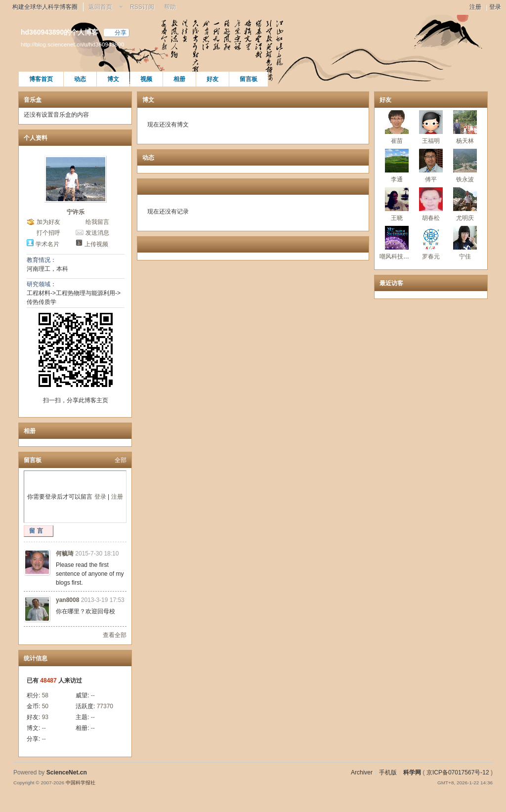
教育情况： (42, 260)
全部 (121, 460)
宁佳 (465, 256)
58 (45, 695)
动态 (80, 79)
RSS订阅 (142, 7)
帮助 (170, 7)
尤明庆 (465, 218)
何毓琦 (65, 554)
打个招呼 (48, 233)
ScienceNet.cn (67, 772)
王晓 (397, 218)
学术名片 (47, 244)
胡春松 (431, 218)
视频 (146, 79)
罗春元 (431, 256)
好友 (212, 79)
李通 (397, 179)
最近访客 (391, 283)
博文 (113, 79)
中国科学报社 (81, 783)
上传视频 (96, 244)
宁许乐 (76, 212)
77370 (105, 706)
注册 (475, 7)
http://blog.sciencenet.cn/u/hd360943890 (72, 44)
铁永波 (465, 179)
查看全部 (115, 635)
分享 (121, 33)
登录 (495, 7)
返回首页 (100, 7)
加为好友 (48, 222)
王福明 (431, 141)
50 (45, 706)
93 (45, 717)
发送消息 (97, 233)
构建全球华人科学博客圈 (45, 7)
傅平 (431, 179)
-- (93, 695)
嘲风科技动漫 (397, 256)
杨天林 (465, 141)
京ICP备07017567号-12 (458, 772)
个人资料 (36, 138)
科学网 (412, 772)
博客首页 (41, 79)
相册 (179, 79)
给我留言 (97, 222)
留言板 (249, 79)
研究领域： (42, 284)
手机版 (388, 772)
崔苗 (397, 141)
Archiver (362, 772)
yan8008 (67, 600)
